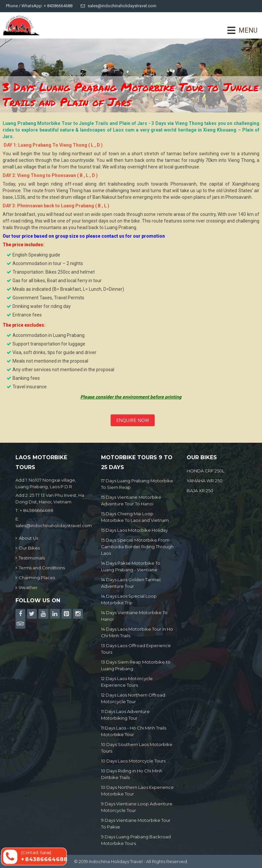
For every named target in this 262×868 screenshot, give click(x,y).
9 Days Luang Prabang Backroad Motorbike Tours (136, 840)
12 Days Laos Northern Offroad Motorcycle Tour (133, 698)
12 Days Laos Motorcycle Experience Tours (127, 682)
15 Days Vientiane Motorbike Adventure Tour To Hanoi (131, 500)
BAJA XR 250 (200, 491)
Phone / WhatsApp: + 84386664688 (39, 6)
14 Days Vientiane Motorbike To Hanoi (134, 616)
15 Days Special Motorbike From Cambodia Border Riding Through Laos (137, 547)
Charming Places (35, 578)
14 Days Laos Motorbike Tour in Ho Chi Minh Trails (137, 632)
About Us (27, 538)
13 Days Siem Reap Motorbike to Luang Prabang (136, 665)
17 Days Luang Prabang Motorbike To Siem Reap (137, 484)
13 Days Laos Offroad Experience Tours (136, 649)
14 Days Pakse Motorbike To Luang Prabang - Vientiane (131, 566)
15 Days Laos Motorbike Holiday (134, 530)
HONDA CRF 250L (206, 471)
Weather (26, 587)
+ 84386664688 (37, 510)
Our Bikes (28, 548)
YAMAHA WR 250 (205, 481)
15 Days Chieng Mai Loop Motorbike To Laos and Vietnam (135, 517)
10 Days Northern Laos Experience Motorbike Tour (137, 791)
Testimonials (30, 558)
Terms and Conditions (40, 568)
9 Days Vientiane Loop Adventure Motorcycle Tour (137, 807)
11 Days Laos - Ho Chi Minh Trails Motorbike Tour (134, 731)
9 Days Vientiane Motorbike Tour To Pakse (136, 823)
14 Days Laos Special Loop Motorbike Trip (129, 599)
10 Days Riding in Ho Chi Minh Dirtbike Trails (132, 774)
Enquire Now (133, 420)
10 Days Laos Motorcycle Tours (133, 761)
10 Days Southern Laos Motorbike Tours (137, 748)
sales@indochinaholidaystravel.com (118, 6)
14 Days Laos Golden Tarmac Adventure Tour (131, 583)
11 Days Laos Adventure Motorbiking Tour (125, 715)
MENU (239, 30)
